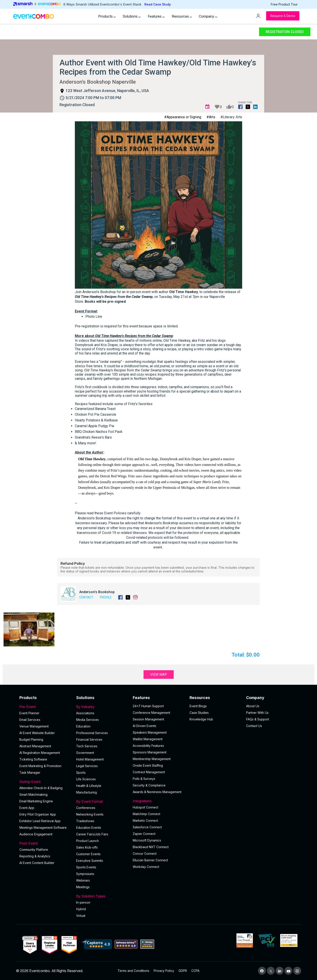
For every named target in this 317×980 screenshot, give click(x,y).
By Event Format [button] (102, 801)
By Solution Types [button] (102, 896)
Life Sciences (86, 779)
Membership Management (152, 759)
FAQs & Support (258, 719)
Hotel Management (90, 759)
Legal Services (87, 766)
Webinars (83, 880)
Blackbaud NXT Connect (151, 847)
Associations (85, 713)
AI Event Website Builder (37, 733)
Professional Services (92, 733)
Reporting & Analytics (35, 856)
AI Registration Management (40, 753)
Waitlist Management (148, 739)
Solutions (132, 16)
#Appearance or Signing (183, 117)
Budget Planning (31, 739)
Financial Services (89, 739)
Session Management (148, 719)
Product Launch (88, 841)
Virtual (81, 916)
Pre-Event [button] (45, 707)
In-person (83, 902)
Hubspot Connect (146, 807)
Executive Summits (90, 861)
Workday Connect (146, 867)
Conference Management (151, 713)
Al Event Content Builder (37, 863)
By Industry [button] (102, 707)
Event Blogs (198, 706)
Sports (81, 772)
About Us (253, 706)
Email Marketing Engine (36, 801)
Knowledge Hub (201, 719)
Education (83, 726)
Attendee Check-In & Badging (41, 788)
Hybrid (81, 909)
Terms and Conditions (133, 971)
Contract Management (149, 772)
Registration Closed (285, 32)
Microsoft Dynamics (147, 840)
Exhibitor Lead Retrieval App (40, 821)
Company (208, 16)
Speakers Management (150, 732)
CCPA (195, 971)
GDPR (183, 971)
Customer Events (88, 854)
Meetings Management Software (43, 828)
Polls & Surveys (144, 779)
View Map (159, 675)
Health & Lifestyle (89, 786)
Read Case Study (158, 4)
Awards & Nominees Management (157, 792)
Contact (86, 597)
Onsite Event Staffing (148, 765)
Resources (182, 16)
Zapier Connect (144, 834)
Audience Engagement (36, 834)
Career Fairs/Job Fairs (92, 834)
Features (156, 16)
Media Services (88, 720)
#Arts (211, 117)
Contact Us (254, 726)
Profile (106, 597)
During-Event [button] (45, 782)
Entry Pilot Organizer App (38, 814)
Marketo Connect (145, 820)
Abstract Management (35, 746)
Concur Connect (145, 854)
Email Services (30, 720)
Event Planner (29, 713)
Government (85, 753)
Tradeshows (85, 821)
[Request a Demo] (283, 16)
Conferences (86, 808)
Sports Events (86, 867)
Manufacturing (87, 792)
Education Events (89, 828)
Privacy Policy (164, 971)
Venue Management (34, 726)
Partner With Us (257, 713)
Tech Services (87, 746)
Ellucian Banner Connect (150, 860)
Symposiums (85, 874)
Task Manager (30, 772)
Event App (27, 808)
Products (107, 16)
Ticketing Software (33, 759)
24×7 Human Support (148, 706)
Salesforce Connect (147, 827)
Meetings (83, 887)
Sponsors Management (150, 752)
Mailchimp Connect (147, 814)
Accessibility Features (148, 746)
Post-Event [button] (45, 843)
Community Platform (34, 850)
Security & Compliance (149, 785)
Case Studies (199, 713)
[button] (29, 629)
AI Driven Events (145, 726)
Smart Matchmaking (33, 795)
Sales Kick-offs (87, 847)
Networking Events (90, 814)
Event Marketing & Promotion (40, 766)
